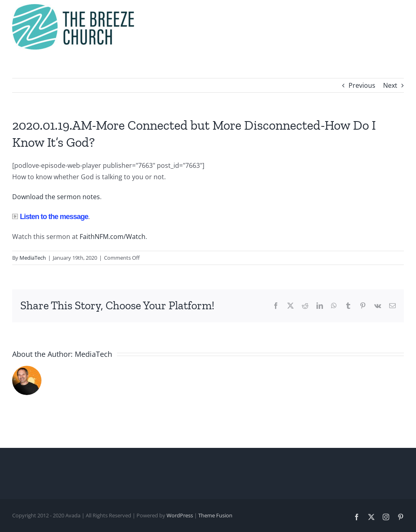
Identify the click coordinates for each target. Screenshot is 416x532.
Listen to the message (50, 217)
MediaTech (33, 258)
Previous (362, 85)
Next (390, 85)
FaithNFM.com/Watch (113, 237)
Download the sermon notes (56, 197)
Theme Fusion (215, 515)
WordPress (180, 515)
